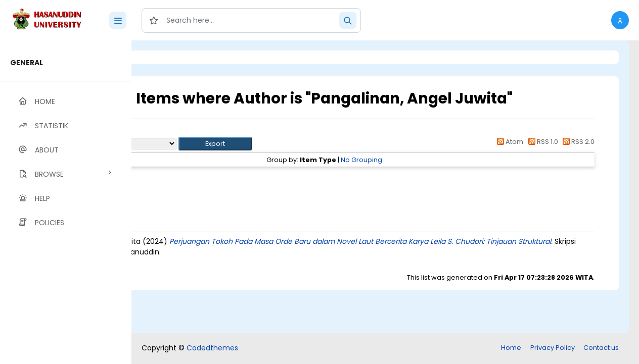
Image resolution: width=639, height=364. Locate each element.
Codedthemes (212, 348)
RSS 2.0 (577, 142)
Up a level (186, 132)
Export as (180, 144)
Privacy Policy (553, 348)
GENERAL (27, 63)
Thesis (206, 178)
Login (174, 57)
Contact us (601, 348)
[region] (66, 202)
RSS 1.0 (541, 142)
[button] (620, 20)
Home (511, 348)
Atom (509, 142)
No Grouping (418, 160)
